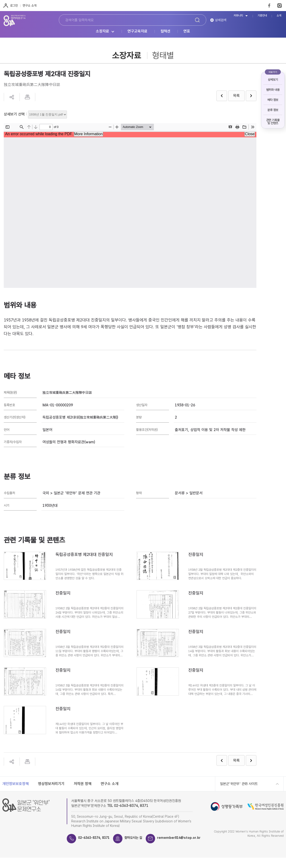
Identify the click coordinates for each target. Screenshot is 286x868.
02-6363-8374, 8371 (96, 838)
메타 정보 (273, 100)
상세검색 (221, 20)
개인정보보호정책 (16, 784)
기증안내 (262, 16)
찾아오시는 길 (138, 838)
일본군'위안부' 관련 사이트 (239, 784)
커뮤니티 (238, 16)
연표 (187, 31)
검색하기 (197, 20)
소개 (279, 16)
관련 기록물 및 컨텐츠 (273, 122)
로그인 (14, 6)
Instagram (280, 6)
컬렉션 (165, 31)
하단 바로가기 (0, 0)
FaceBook (269, 6)
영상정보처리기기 (51, 784)
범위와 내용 (273, 90)
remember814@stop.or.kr (102, 848)
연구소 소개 (29, 6)
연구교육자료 (137, 31)
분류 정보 (273, 110)
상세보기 (273, 80)
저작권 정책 (83, 784)
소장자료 (102, 31)
